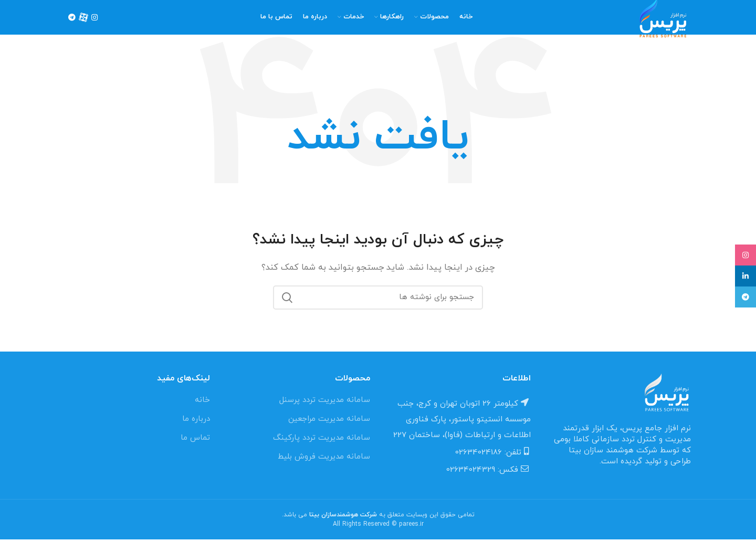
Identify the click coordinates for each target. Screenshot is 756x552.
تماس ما (195, 450)
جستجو (287, 310)
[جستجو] (378, 310)
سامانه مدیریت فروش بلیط (324, 469)
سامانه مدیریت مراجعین (329, 432)
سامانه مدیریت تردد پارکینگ (322, 450)
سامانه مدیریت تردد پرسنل (325, 413)
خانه (202, 413)
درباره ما (196, 432)
